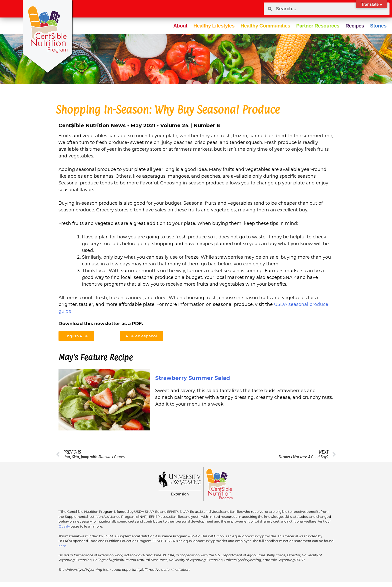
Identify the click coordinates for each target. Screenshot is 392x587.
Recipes (355, 26)
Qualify (64, 526)
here (62, 546)
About (180, 26)
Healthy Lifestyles (214, 26)
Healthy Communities (265, 26)
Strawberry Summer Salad (193, 378)
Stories (378, 26)
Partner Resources (318, 26)
